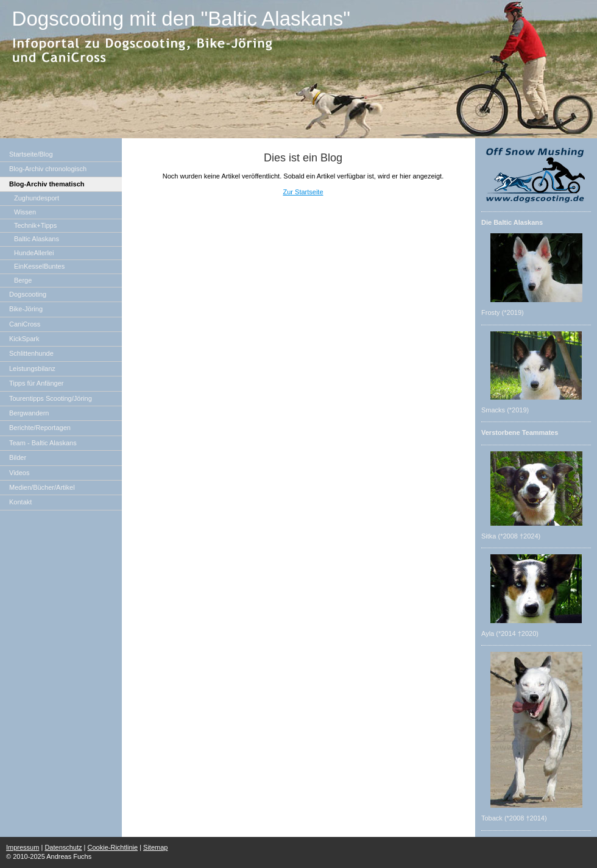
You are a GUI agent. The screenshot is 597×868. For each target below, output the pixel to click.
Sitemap (155, 847)
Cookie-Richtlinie (113, 847)
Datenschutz (63, 847)
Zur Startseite (303, 192)
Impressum (23, 847)
